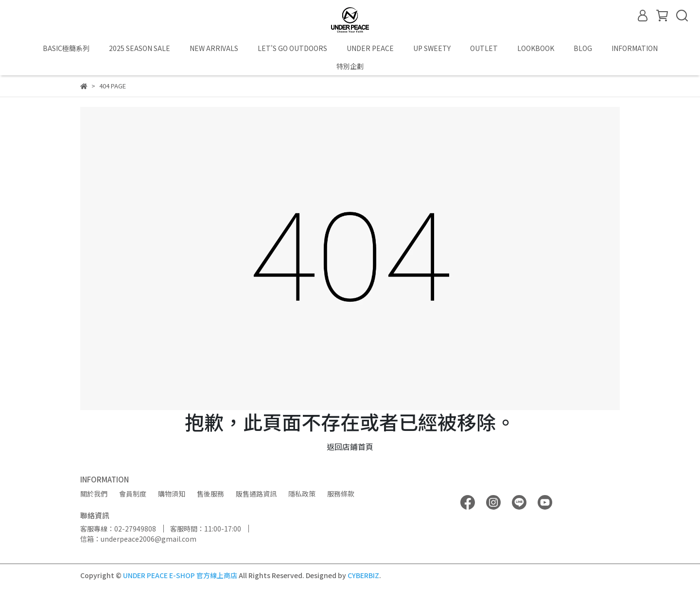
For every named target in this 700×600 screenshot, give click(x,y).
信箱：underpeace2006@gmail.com (138, 539)
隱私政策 (302, 494)
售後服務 (210, 494)
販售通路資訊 (256, 494)
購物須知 (172, 494)
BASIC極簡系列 (66, 48)
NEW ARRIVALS (214, 48)
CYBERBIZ (363, 575)
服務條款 (341, 494)
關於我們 (94, 494)
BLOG (583, 48)
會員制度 (133, 494)
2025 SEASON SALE (140, 48)
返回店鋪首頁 (350, 446)
